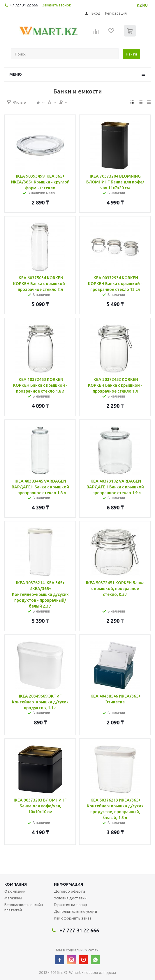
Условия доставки (70, 898)
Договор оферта (69, 891)
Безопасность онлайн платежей (24, 907)
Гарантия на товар (71, 905)
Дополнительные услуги (75, 911)
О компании (15, 891)
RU (145, 5)
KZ (139, 5)
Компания (16, 884)
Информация (68, 884)
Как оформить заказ (73, 918)
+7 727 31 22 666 (24, 5)
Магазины (13, 898)
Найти (131, 54)
